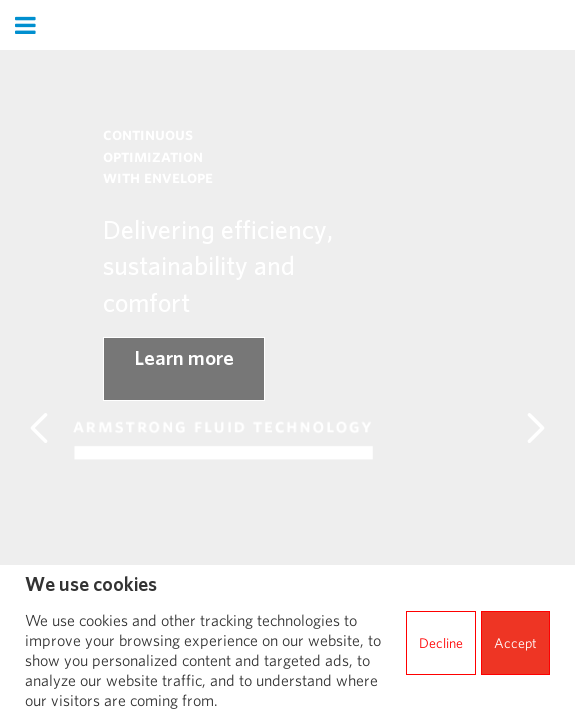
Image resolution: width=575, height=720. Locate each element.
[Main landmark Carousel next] (536, 428)
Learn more (184, 358)
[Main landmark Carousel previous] (39, 428)
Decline (441, 643)
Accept (515, 643)
